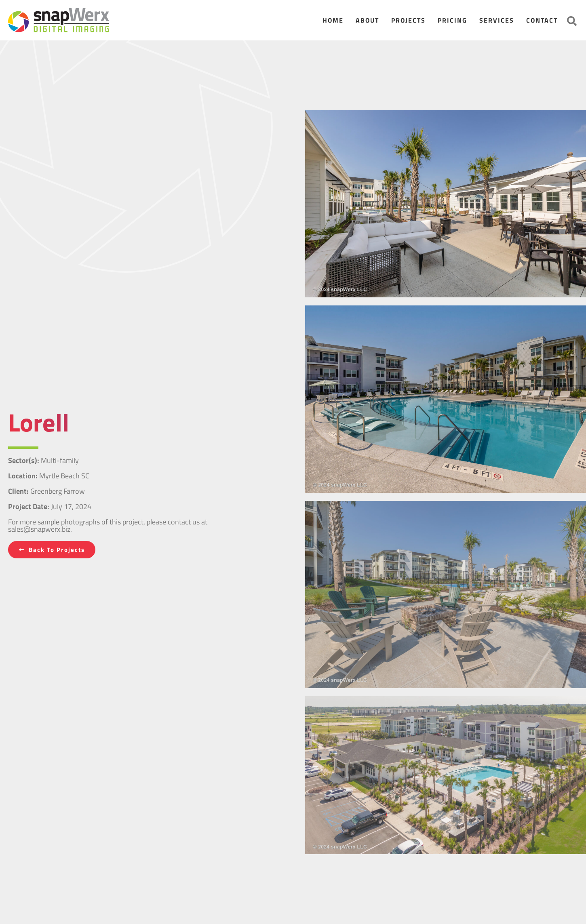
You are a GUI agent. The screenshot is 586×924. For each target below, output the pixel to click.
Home (333, 20)
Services (497, 20)
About (367, 20)
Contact (542, 20)
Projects (408, 20)
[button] (572, 21)
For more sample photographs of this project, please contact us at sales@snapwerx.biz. (108, 525)
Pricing (452, 20)
